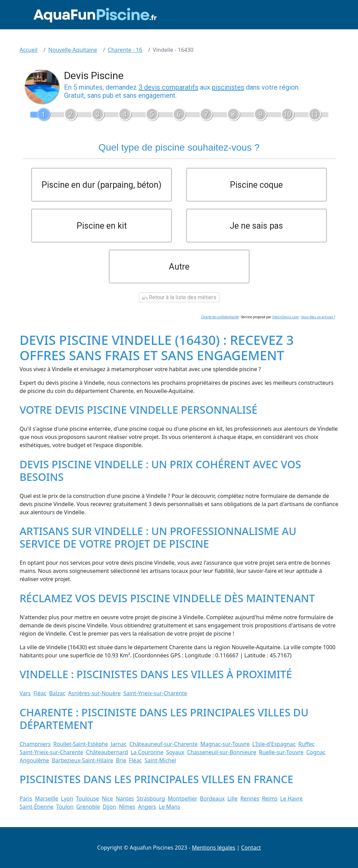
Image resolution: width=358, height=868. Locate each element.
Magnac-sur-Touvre (225, 744)
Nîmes (127, 807)
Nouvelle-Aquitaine (73, 50)
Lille (233, 798)
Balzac (57, 693)
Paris (26, 798)
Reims (270, 798)
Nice (107, 798)
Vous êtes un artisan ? (318, 317)
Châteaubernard (107, 752)
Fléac (40, 693)
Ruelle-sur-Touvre (281, 752)
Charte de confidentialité (220, 317)
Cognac (316, 752)
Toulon (65, 807)
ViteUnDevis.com (285, 317)
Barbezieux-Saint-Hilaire (82, 760)
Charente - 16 (125, 50)
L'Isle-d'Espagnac (274, 744)
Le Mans (169, 807)
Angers (147, 807)
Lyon (67, 798)
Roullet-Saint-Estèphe (81, 744)
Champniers (35, 744)
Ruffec (307, 744)
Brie (121, 760)
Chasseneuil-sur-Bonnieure (222, 752)
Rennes (250, 798)
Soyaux (175, 752)
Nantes (125, 798)
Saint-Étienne (37, 807)
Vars (25, 693)
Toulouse (88, 798)
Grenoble (88, 807)
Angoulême (35, 760)
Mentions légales (214, 848)
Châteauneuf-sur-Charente (164, 744)
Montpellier (182, 798)
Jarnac (119, 744)
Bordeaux (212, 798)
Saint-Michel (160, 760)
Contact (251, 848)
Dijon (109, 807)
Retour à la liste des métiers (179, 297)
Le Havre (292, 798)
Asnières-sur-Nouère (94, 693)
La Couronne (147, 752)
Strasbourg (151, 798)
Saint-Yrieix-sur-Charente (155, 693)
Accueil (29, 50)
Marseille (47, 798)
